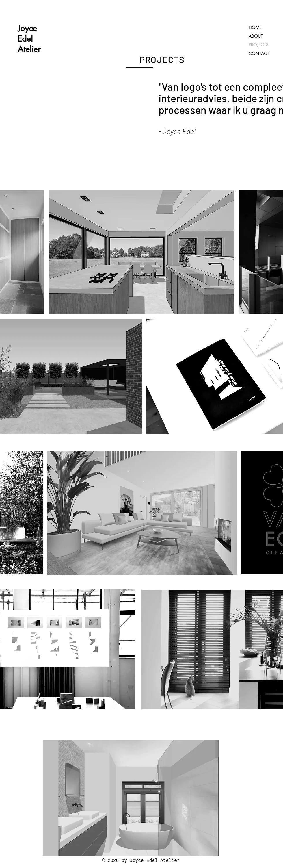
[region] (141, 252)
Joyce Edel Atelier (29, 39)
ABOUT (256, 36)
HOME (255, 27)
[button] (141, 252)
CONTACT (259, 53)
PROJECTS (258, 45)
